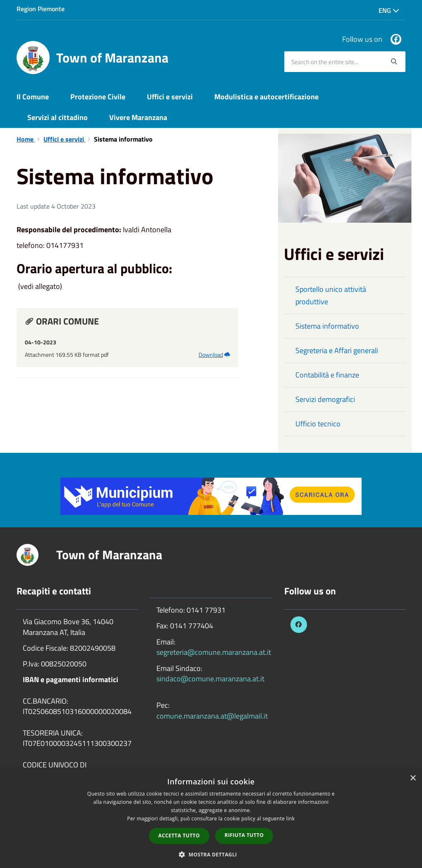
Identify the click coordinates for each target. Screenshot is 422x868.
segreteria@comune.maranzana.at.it (214, 652)
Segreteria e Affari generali (337, 350)
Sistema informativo (327, 326)
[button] (211, 854)
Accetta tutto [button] (179, 836)
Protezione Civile (98, 97)
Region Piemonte (41, 9)
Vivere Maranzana (138, 117)
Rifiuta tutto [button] (244, 835)
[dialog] (211, 819)
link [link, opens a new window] (291, 819)
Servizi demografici (325, 399)
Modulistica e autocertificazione (266, 97)
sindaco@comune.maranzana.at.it (210, 679)
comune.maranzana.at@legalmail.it (212, 716)
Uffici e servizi (170, 97)
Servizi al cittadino (58, 117)
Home (26, 139)
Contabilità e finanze (327, 375)
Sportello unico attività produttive (331, 295)
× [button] (413, 778)
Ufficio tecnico (318, 424)
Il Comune (33, 97)
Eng (389, 10)
